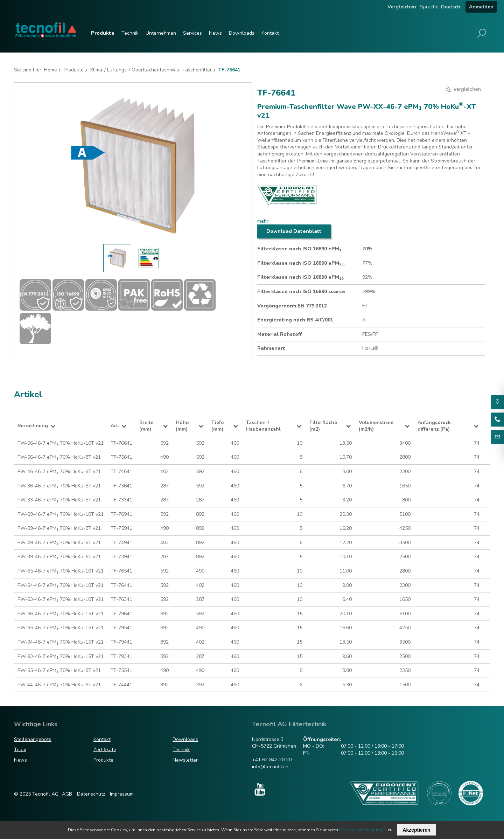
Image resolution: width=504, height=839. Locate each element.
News (215, 33)
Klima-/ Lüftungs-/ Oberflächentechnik (133, 70)
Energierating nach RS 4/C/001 (295, 320)
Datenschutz (91, 794)
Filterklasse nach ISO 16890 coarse (301, 292)
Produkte (103, 33)
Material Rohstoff (279, 334)
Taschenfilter (197, 70)
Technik (130, 33)
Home (51, 70)
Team (20, 750)
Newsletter (185, 760)
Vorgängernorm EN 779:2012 (292, 306)
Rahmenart (271, 348)
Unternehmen (161, 33)
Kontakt (270, 33)
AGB (67, 794)
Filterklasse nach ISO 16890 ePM (299, 249)
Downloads (242, 33)
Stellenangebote (33, 739)
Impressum (122, 794)
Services (192, 33)
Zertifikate (105, 750)
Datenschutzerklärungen (363, 830)
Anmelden (481, 7)
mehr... (264, 221)
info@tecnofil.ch (270, 767)
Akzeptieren (416, 830)
